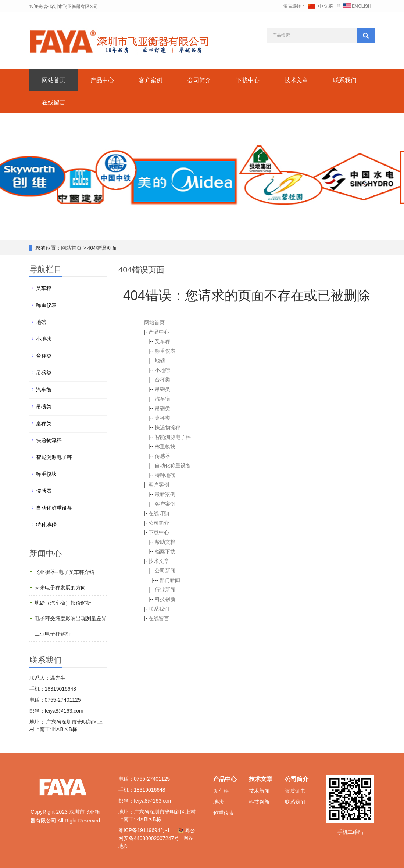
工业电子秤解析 (53, 634)
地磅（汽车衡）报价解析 (63, 603)
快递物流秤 (168, 427)
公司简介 (199, 80)
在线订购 (159, 513)
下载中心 (248, 80)
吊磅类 (162, 389)
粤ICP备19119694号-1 (144, 830)
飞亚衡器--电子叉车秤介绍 (65, 572)
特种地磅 (165, 475)
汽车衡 (162, 399)
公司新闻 (165, 571)
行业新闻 (165, 590)
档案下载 (165, 551)
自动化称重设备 (173, 466)
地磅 (160, 361)
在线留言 (54, 102)
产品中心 (102, 80)
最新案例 (165, 494)
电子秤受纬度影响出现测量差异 (71, 618)
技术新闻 (259, 791)
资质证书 (295, 791)
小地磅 (162, 370)
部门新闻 (170, 580)
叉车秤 (162, 341)
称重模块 (165, 446)
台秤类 (162, 380)
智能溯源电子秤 (173, 437)
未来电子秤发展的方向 (60, 587)
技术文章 (296, 80)
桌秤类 (162, 418)
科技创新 (165, 599)
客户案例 (151, 80)
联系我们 (345, 80)
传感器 (162, 456)
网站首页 (54, 80)
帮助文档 (165, 542)
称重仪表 (165, 351)
